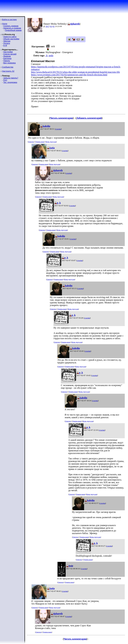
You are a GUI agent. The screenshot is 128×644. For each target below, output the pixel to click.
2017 (47, 26)
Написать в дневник (12, 28)
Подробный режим (13, 30)
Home (5, 24)
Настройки (8, 52)
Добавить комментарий (89, 118)
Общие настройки (11, 39)
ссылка (58, 129)
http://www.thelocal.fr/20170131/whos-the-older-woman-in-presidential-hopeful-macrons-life (75, 72)
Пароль (7, 61)
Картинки (7, 58)
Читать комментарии (61, 118)
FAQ (5, 80)
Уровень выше (40, 142)
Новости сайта (10, 37)
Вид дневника (9, 63)
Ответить (31, 142)
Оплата (7, 43)
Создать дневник (11, 26)
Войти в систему (9, 20)
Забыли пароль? (11, 78)
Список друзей (10, 54)
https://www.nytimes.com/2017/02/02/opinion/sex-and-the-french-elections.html (69, 75)
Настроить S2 (8, 71)
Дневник (7, 56)
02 (51, 26)
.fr (46, 55)
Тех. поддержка (10, 82)
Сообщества (8, 67)
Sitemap (7, 41)
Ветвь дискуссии (51, 142)
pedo (51, 55)
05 (54, 26)
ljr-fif (5, 45)
